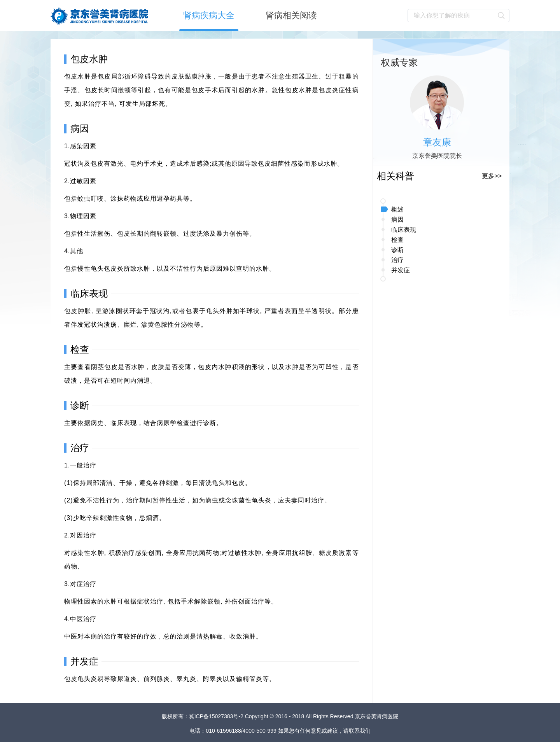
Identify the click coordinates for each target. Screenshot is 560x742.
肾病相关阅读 (291, 15)
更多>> (492, 176)
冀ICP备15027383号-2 (217, 716)
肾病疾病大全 (209, 15)
